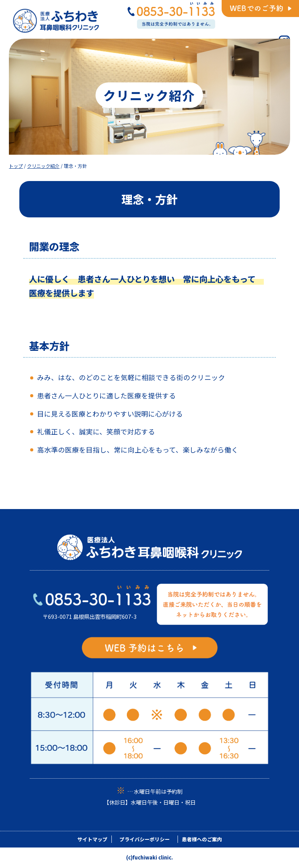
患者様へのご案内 (202, 839)
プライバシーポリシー (145, 839)
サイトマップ (92, 839)
